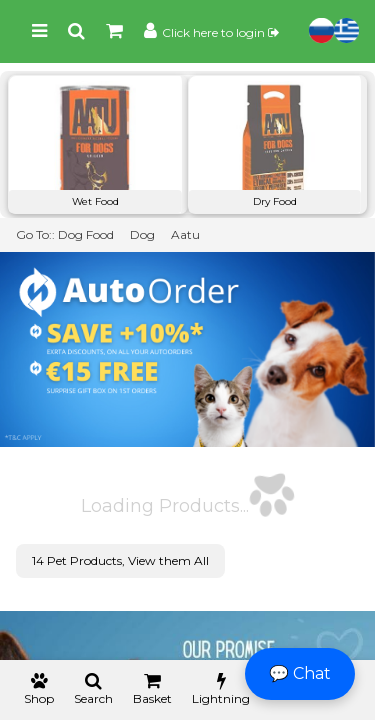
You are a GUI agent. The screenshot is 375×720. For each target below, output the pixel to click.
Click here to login (220, 32)
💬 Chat (300, 673)
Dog (142, 234)
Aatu (185, 234)
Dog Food (86, 234)
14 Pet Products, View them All (120, 560)
